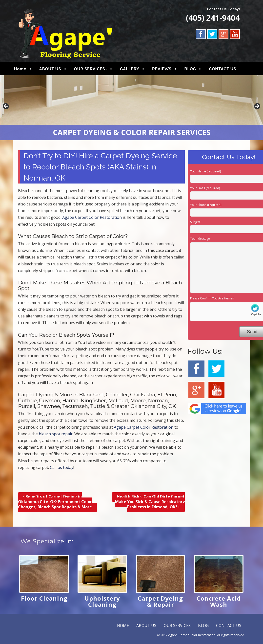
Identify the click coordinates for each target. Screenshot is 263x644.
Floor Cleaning (44, 600)
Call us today (62, 469)
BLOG (195, 70)
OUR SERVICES (94, 70)
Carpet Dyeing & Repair (160, 603)
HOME (123, 627)
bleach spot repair (56, 436)
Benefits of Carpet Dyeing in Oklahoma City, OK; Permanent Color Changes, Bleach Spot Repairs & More (55, 503)
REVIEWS (166, 70)
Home (25, 70)
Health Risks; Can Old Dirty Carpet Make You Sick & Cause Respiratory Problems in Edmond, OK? (150, 503)
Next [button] (257, 108)
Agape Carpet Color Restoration (92, 219)
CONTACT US (227, 70)
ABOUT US (55, 70)
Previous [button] (6, 108)
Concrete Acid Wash (219, 603)
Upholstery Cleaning (102, 603)
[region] (131, 110)
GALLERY (134, 70)
